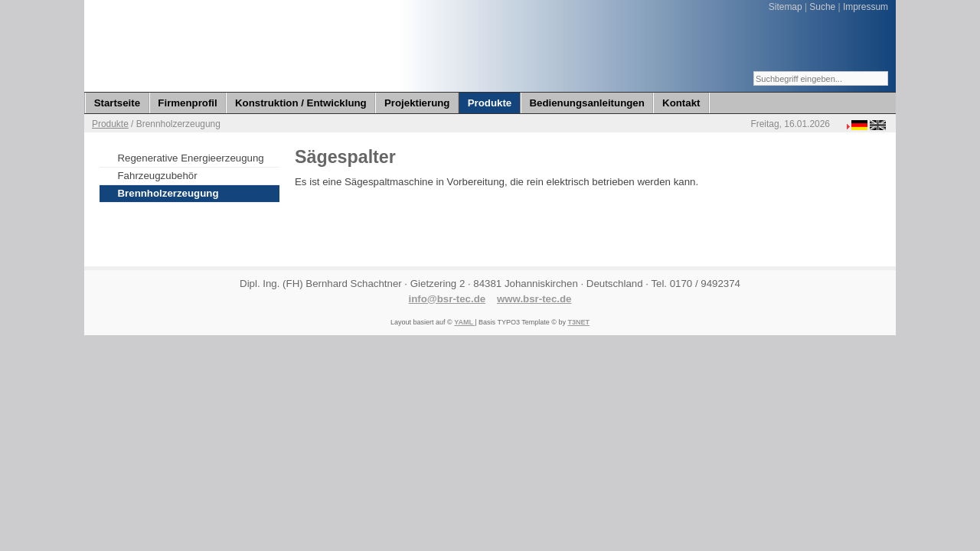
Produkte (110, 124)
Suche (822, 7)
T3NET (578, 322)
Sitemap (786, 7)
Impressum (866, 7)
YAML (464, 322)
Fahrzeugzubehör (158, 176)
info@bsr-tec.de (448, 299)
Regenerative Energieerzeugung (191, 158)
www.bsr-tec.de (534, 299)
